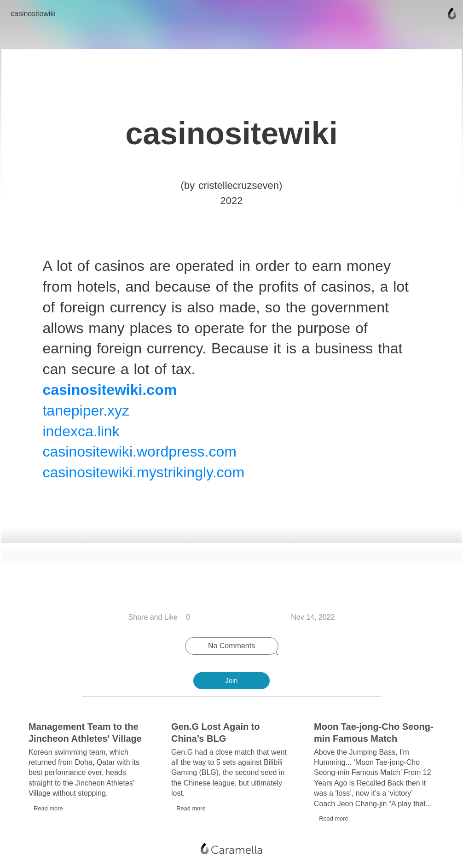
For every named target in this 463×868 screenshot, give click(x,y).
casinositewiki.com (110, 393)
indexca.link (82, 435)
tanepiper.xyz (87, 414)
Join (232, 680)
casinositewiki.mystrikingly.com (144, 476)
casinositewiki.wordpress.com (140, 456)
